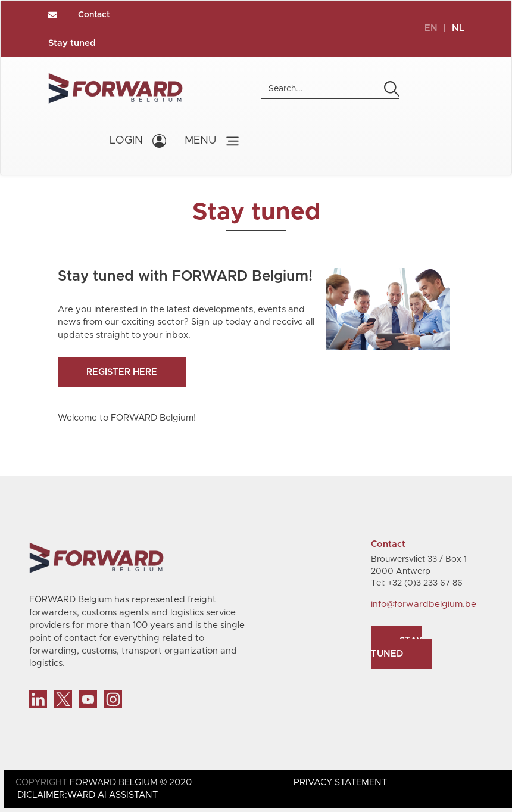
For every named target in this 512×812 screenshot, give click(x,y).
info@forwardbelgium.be (424, 604)
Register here (122, 372)
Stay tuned (72, 43)
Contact (94, 15)
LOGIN (126, 141)
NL (458, 28)
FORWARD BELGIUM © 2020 (131, 783)
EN (431, 28)
